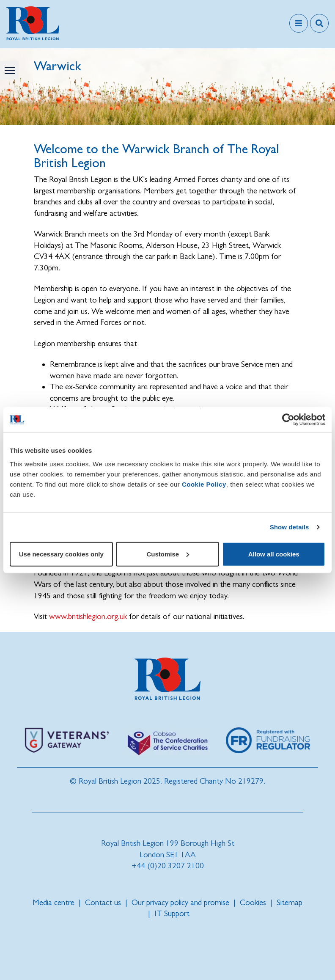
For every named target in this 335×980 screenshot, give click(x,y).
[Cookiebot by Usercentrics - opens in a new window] (288, 420)
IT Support (172, 913)
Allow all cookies (274, 554)
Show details (290, 527)
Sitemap (290, 902)
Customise (168, 554)
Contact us (103, 902)
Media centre (54, 902)
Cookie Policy (204, 484)
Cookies (253, 902)
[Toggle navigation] (299, 23)
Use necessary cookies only (61, 554)
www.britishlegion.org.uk (88, 616)
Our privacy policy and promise (180, 902)
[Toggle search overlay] (319, 23)
